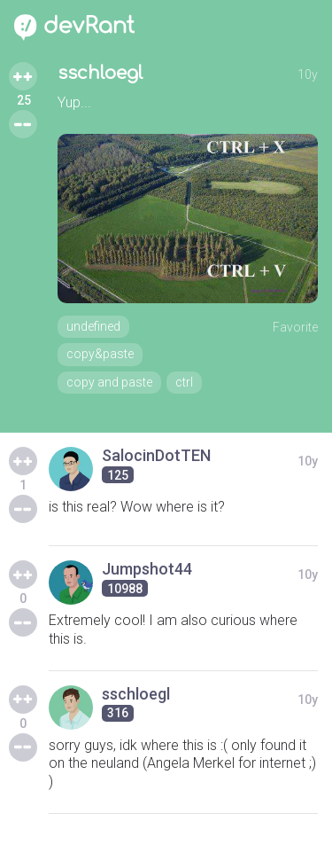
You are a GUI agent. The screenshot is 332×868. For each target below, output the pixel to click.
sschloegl (100, 73)
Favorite (295, 327)
